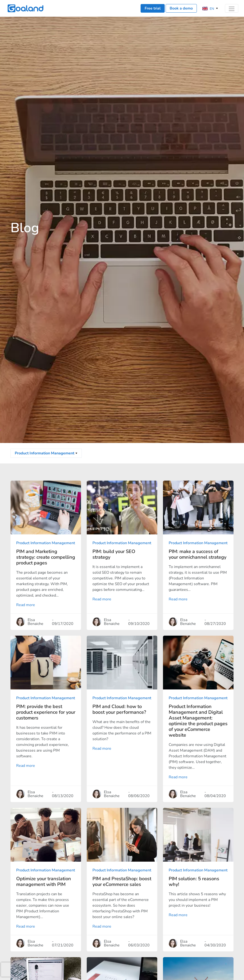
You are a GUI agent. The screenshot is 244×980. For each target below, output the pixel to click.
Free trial (153, 8)
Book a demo (181, 8)
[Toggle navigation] (232, 8)
